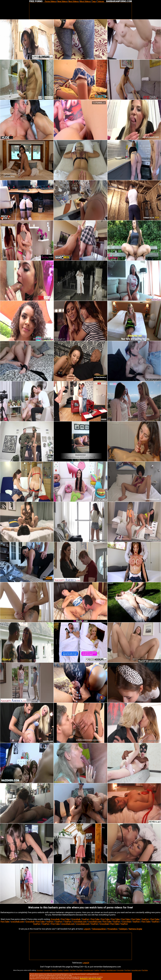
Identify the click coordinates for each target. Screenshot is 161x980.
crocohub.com (17, 922)
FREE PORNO (36, 1)
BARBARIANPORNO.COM (119, 1)
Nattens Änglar (136, 929)
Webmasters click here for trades (91, 979)
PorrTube (65, 919)
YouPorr (86, 919)
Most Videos (85, 1)
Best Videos (74, 1)
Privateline (112, 929)
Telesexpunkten (99, 929)
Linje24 (87, 929)
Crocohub (55, 919)
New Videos (62, 1)
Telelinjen (123, 929)
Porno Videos (50, 1)
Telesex (101, 1)
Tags (94, 1)
